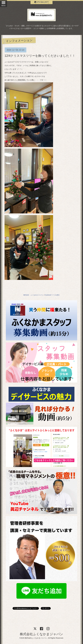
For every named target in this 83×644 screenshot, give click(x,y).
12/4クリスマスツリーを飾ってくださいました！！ (40, 56)
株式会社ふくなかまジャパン (41, 634)
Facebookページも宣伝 (52, 295)
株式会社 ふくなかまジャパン (33, 295)
